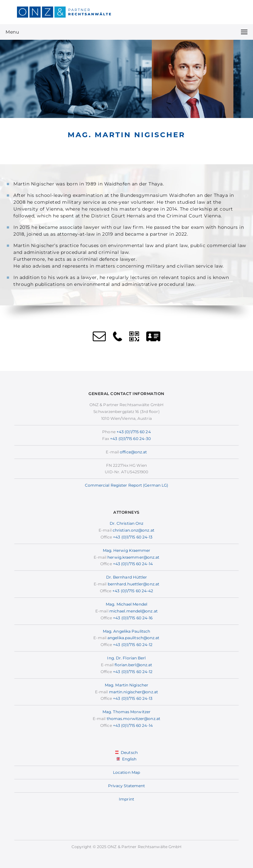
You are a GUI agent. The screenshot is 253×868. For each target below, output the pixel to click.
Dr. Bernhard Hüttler (127, 577)
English (127, 759)
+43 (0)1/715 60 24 (134, 432)
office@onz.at (133, 452)
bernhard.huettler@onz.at (134, 584)
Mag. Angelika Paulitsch (127, 631)
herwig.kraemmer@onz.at (133, 557)
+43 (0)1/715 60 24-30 (130, 439)
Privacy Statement (127, 786)
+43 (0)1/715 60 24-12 (133, 645)
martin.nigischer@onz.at (134, 692)
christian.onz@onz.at (134, 530)
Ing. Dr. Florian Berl (126, 658)
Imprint (127, 799)
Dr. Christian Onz (127, 523)
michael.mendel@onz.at (134, 611)
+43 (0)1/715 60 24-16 (133, 618)
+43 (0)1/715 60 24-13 (133, 537)
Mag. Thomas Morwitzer (127, 712)
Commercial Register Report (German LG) (127, 485)
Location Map (127, 772)
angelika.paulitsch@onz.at (134, 638)
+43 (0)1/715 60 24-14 (133, 564)
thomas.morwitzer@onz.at (134, 719)
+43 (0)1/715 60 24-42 (133, 591)
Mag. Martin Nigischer (127, 685)
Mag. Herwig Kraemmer (127, 550)
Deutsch (127, 752)
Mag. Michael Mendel (127, 604)
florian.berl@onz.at (133, 665)
